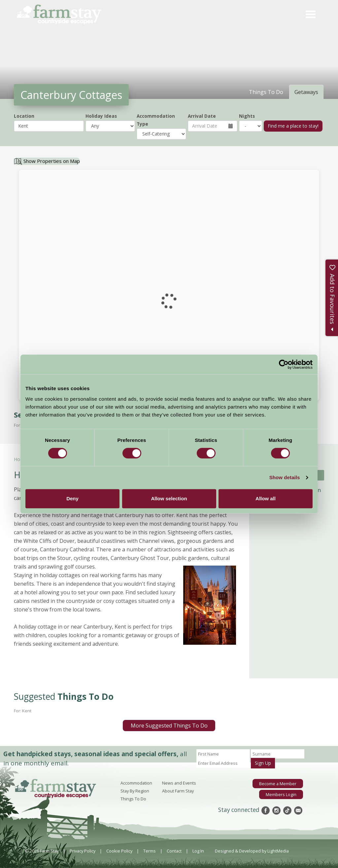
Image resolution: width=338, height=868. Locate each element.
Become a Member (278, 784)
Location (24, 116)
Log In (198, 851)
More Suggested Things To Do (169, 726)
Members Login (281, 794)
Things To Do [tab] (266, 92)
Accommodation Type (156, 120)
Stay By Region (135, 791)
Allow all (266, 498)
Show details (285, 477)
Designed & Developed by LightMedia (252, 851)
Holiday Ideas (101, 116)
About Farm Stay (178, 791)
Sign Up (263, 763)
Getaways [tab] (306, 92)
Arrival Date (202, 116)
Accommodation (136, 783)
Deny (72, 498)
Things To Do (133, 799)
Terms (150, 851)
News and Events (179, 783)
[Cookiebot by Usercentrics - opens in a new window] (284, 364)
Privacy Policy (83, 851)
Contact (174, 851)
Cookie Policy (119, 851)
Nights (247, 116)
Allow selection (169, 498)
